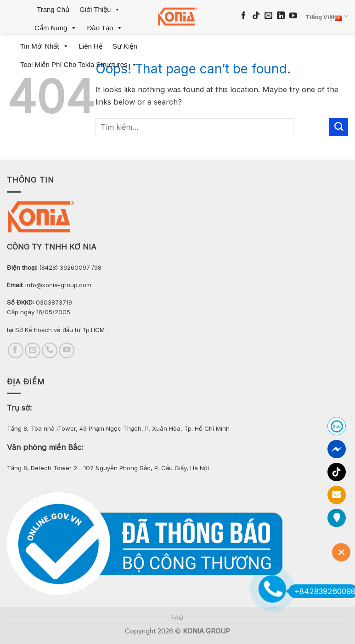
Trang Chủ (53, 9)
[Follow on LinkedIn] (281, 16)
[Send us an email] (268, 16)
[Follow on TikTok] (256, 16)
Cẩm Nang (56, 28)
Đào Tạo (105, 28)
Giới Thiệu (100, 9)
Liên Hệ (91, 46)
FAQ (177, 618)
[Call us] (50, 350)
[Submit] (339, 127)
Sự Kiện (125, 46)
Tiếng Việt (327, 17)
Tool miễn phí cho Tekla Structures (79, 64)
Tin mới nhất (45, 46)
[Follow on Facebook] (244, 16)
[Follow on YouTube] (293, 16)
